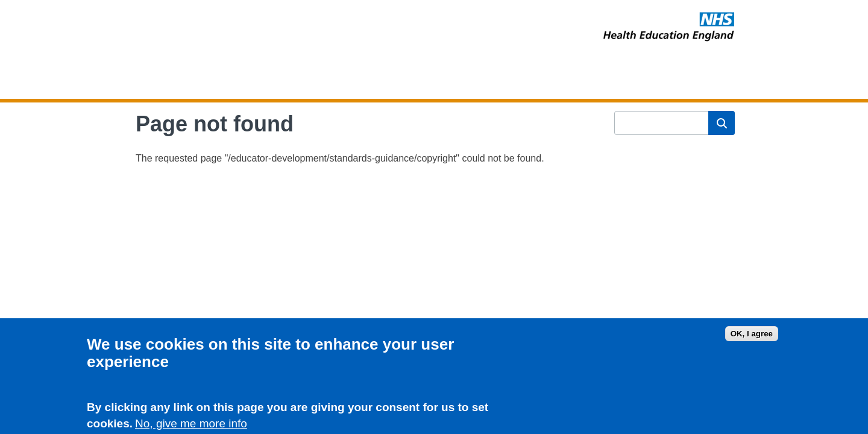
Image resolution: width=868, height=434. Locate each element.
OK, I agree (752, 336)
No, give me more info (191, 426)
